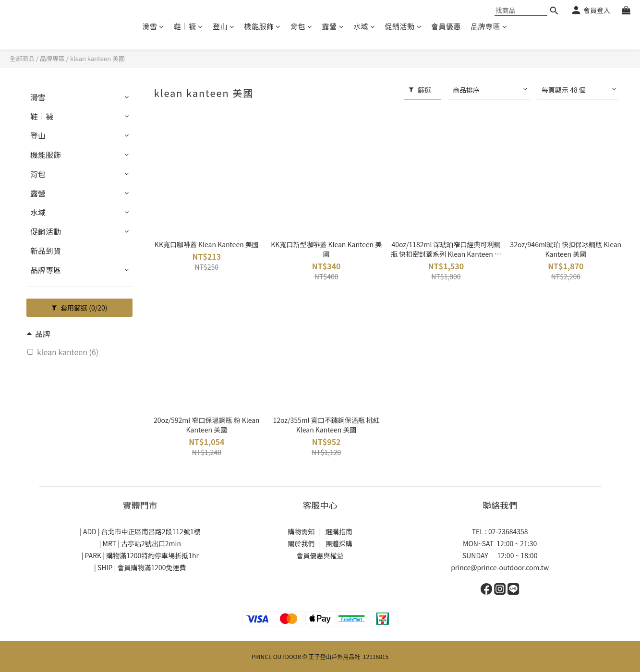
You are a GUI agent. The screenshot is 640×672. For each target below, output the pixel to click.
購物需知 (301, 531)
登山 (224, 26)
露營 (333, 26)
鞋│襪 (188, 26)
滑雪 (153, 26)
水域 (364, 26)
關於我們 (301, 543)
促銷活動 (404, 26)
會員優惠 (446, 26)
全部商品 (22, 58)
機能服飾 (262, 26)
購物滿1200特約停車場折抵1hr (152, 555)
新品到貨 (46, 251)
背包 (302, 26)
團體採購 (339, 543)
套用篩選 (79, 308)
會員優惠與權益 (320, 555)
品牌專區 (489, 26)
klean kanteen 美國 (97, 58)
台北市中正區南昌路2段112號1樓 (151, 531)
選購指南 (339, 531)
